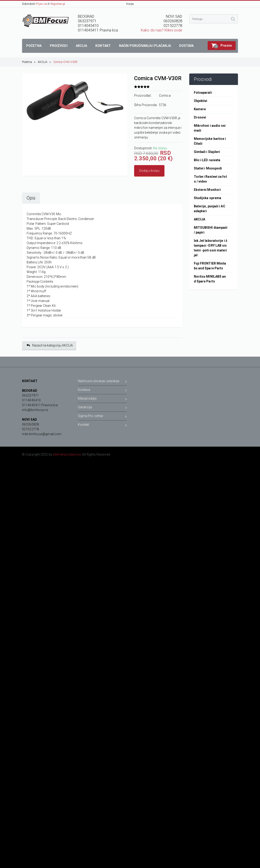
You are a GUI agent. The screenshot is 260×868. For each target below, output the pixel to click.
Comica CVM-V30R (65, 62)
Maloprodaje (102, 399)
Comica (165, 96)
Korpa (130, 4)
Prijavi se (41, 4)
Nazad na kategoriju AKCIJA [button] (50, 345)
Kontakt (102, 425)
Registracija (58, 4)
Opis (31, 198)
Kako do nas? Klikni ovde (161, 30)
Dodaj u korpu (149, 171)
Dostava (102, 390)
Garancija (102, 408)
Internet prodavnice (67, 454)
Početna (29, 62)
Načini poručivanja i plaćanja (102, 382)
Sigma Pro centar (102, 417)
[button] (222, 46)
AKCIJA (44, 62)
